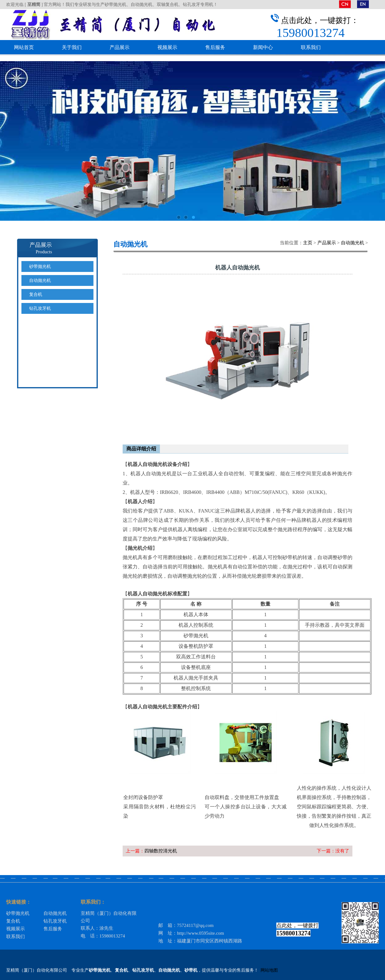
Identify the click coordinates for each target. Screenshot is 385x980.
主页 (308, 243)
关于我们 (72, 47)
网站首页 (24, 47)
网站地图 (269, 970)
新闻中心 (263, 47)
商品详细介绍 (141, 449)
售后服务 (215, 47)
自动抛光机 (353, 243)
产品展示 (120, 47)
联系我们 (311, 47)
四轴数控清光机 (161, 851)
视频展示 (167, 47)
